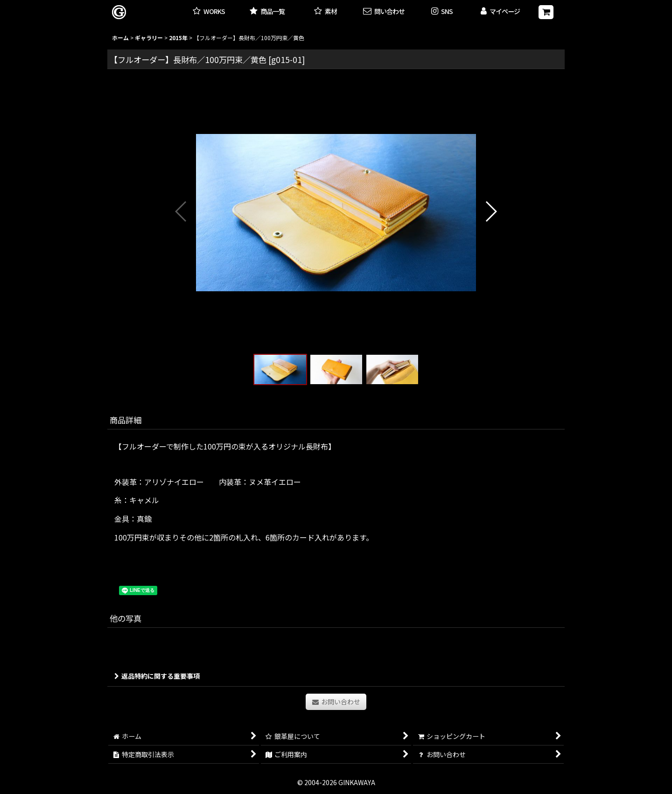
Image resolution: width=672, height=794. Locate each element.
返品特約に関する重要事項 (157, 676)
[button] (442, 12)
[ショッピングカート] (546, 12)
